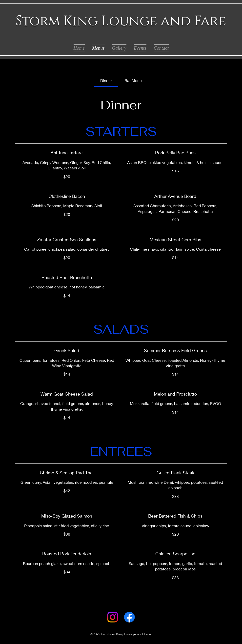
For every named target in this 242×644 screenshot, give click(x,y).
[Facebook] (129, 617)
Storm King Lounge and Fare (121, 21)
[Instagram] (113, 617)
